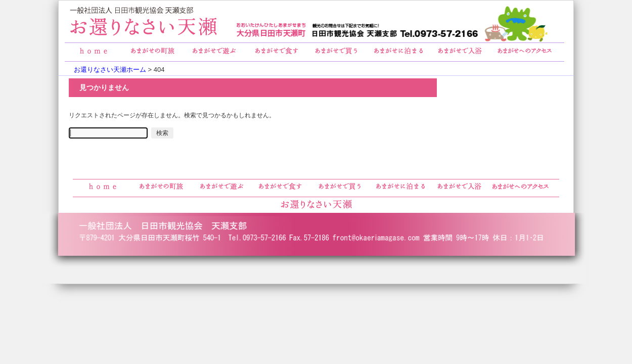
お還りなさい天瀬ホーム (110, 70)
